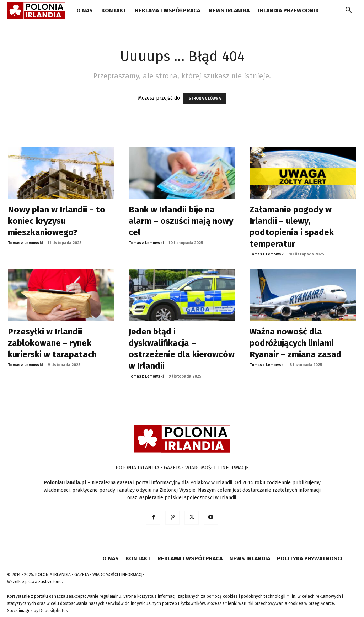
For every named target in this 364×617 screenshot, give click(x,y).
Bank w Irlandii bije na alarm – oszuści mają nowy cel (181, 221)
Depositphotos (54, 611)
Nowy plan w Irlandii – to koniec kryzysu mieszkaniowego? (57, 221)
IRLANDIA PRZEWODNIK (288, 10)
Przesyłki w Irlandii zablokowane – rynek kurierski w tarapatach (52, 343)
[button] (348, 11)
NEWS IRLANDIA (229, 10)
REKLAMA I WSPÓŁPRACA (168, 10)
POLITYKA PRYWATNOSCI (310, 558)
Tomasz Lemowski (25, 243)
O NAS (85, 10)
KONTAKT (114, 10)
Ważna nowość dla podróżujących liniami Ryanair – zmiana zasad (296, 343)
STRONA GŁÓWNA (205, 98)
